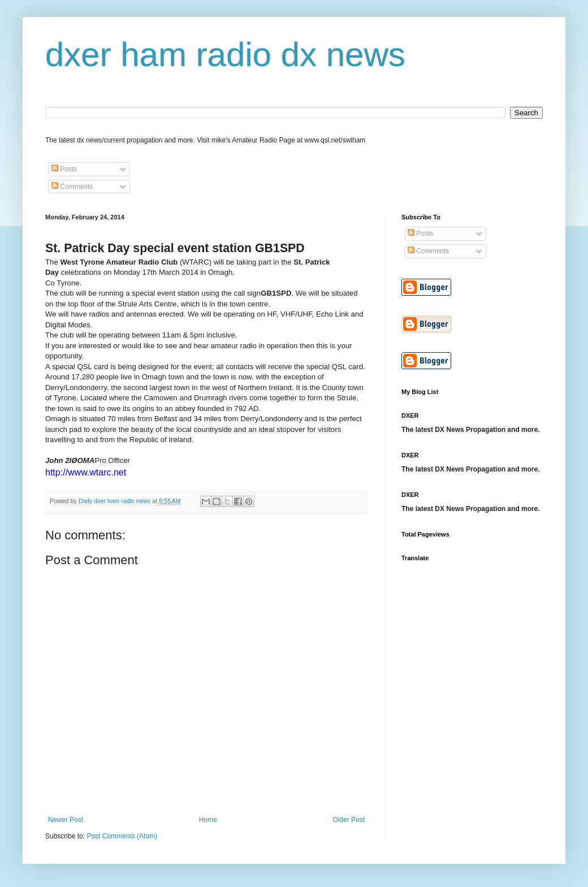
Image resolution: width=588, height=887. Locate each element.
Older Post (349, 820)
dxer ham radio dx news (225, 55)
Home (208, 820)
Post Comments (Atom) (122, 836)
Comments (72, 187)
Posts (64, 169)
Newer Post (66, 820)
